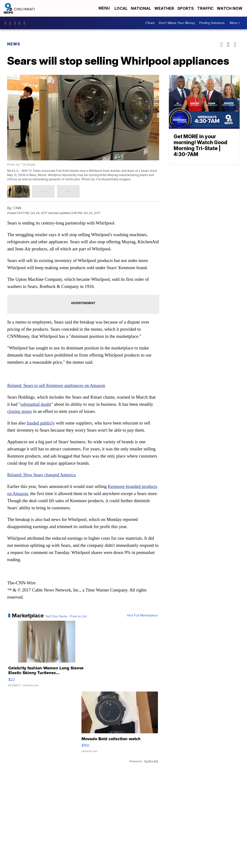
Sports (186, 8)
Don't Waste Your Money (177, 23)
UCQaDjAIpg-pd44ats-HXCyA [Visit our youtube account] (21, 23)
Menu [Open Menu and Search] (104, 8)
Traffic (205, 8)
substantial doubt (36, 404)
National (141, 8)
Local (121, 8)
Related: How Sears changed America (41, 475)
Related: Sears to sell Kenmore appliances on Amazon (56, 385)
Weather (164, 8)
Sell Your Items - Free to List (66, 616)
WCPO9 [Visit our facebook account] (7, 23)
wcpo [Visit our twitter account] (16, 23)
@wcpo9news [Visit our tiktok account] (25, 23)
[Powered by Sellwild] (151, 761)
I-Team (150, 23)
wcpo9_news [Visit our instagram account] (11, 23)
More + (235, 23)
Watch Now (230, 8)
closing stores (19, 411)
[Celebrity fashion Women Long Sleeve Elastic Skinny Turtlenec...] (47, 656)
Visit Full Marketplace (142, 615)
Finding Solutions (212, 23)
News (14, 44)
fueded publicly (41, 423)
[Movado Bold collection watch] (120, 725)
